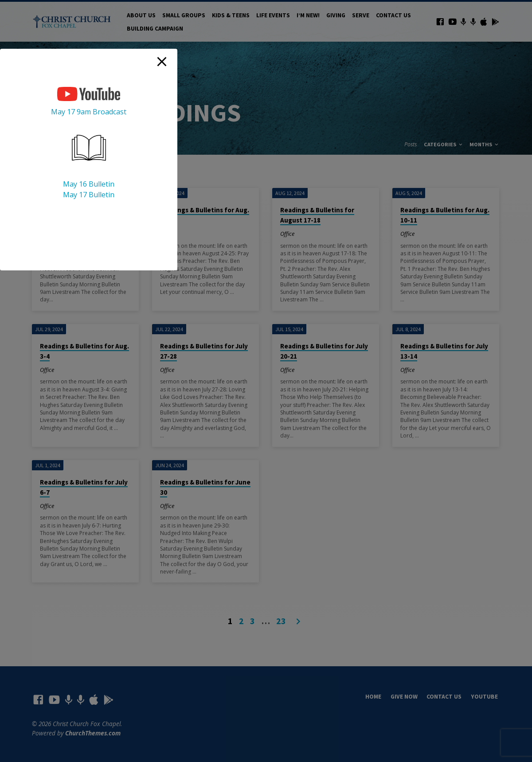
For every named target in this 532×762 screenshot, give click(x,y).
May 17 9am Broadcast (89, 112)
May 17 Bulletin (89, 195)
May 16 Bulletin (89, 184)
